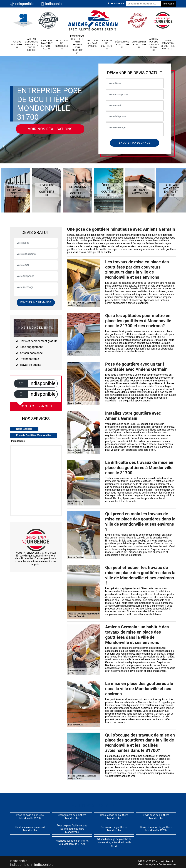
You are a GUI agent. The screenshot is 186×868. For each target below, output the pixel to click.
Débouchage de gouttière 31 (122, 45)
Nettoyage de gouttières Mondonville (114, 829)
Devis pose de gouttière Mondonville (156, 817)
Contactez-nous (167, 864)
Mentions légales (147, 864)
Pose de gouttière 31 (17, 45)
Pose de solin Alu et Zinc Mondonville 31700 (30, 817)
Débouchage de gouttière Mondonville (114, 817)
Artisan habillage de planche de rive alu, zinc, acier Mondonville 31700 (114, 842)
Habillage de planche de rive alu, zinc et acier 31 (31, 45)
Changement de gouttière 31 (139, 45)
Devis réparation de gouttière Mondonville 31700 (156, 829)
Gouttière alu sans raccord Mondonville (30, 829)
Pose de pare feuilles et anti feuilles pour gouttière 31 (77, 45)
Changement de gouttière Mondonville (72, 817)
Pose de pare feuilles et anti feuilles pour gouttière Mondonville (72, 829)
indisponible (22, 4)
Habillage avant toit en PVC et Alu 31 (47, 45)
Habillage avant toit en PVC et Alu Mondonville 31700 (72, 842)
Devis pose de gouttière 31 (107, 45)
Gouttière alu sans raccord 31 (92, 45)
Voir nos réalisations (50, 129)
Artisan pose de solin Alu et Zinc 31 (154, 45)
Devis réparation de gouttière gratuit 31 (168, 45)
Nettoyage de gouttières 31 (62, 45)
